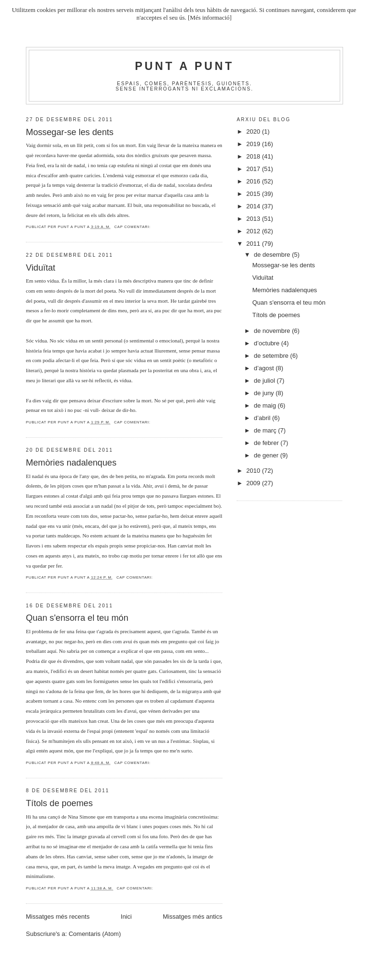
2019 (254, 144)
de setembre (272, 356)
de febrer (267, 443)
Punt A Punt (185, 66)
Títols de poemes (59, 803)
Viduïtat (40, 268)
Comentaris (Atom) (95, 934)
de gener (267, 455)
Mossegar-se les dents (70, 132)
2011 (254, 244)
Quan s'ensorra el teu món (77, 618)
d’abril (263, 418)
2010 (254, 471)
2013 (254, 219)
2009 (254, 483)
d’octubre (268, 343)
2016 (254, 181)
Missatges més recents (58, 917)
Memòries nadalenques (71, 463)
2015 (254, 194)
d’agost (265, 368)
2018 (254, 156)
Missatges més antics (193, 917)
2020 (254, 131)
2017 (254, 169)
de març (266, 430)
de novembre (273, 331)
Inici (126, 917)
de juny (265, 393)
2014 (254, 206)
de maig (266, 405)
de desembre (273, 255)
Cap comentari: (132, 227)
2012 (254, 231)
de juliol (265, 381)
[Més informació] (210, 17)
